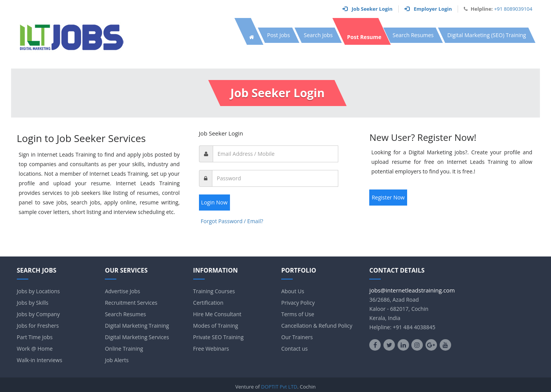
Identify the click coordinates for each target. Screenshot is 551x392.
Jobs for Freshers (38, 326)
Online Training (124, 349)
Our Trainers (297, 337)
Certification (208, 303)
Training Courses (214, 291)
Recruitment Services (131, 303)
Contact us (294, 349)
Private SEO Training (218, 337)
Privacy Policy (298, 303)
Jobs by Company (38, 314)
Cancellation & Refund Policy (317, 326)
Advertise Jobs (122, 291)
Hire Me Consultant (217, 314)
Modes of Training (216, 326)
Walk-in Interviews (40, 360)
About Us (293, 291)
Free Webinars (211, 349)
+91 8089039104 (513, 9)
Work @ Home (35, 349)
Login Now (214, 202)
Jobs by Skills (33, 303)
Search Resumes (125, 314)
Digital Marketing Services (137, 337)
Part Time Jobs (35, 337)
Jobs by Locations (38, 291)
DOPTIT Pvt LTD (279, 387)
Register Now (388, 197)
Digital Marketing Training (137, 326)
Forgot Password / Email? (232, 221)
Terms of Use (298, 314)
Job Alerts (117, 360)
